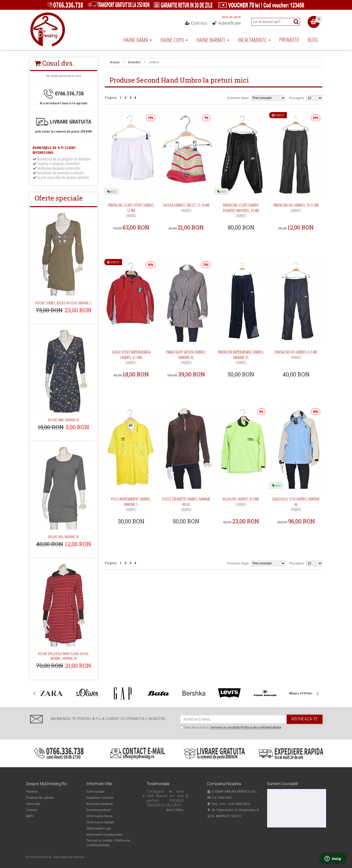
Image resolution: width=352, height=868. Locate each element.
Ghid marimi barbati (100, 822)
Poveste (32, 792)
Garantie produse (99, 810)
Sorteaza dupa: (238, 98)
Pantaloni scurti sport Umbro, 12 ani (131, 210)
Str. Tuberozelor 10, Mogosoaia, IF (233, 810)
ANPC (30, 816)
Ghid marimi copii (99, 829)
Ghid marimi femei (99, 816)
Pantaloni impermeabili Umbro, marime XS (241, 357)
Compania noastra (224, 784)
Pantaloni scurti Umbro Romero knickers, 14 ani (241, 210)
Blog (313, 39)
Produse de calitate (40, 798)
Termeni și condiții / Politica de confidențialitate (108, 843)
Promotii (289, 39)
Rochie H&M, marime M (63, 420)
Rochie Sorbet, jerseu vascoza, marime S (63, 303)
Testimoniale (158, 784)
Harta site (33, 804)
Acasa (115, 62)
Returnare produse (100, 804)
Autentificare (226, 23)
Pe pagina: (297, 98)
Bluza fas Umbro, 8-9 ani (241, 502)
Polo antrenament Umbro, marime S (131, 504)
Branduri (134, 62)
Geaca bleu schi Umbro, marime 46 (296, 504)
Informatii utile (99, 784)
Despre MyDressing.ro (47, 784)
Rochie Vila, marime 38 (64, 537)
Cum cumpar (95, 792)
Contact (32, 810)
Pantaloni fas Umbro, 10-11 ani (296, 208)
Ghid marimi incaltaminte (104, 835)
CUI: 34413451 (220, 798)
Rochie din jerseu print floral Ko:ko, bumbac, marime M (63, 656)
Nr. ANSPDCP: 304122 (224, 816)
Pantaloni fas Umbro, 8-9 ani (296, 355)
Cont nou (196, 23)
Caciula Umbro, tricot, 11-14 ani (186, 208)
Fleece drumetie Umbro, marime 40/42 (186, 504)
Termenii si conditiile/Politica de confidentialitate (246, 728)
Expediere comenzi (100, 798)
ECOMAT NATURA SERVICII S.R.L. (232, 792)
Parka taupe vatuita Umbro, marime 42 (186, 357)
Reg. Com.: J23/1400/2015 (228, 804)
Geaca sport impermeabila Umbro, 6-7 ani (131, 357)
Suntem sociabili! (283, 784)
